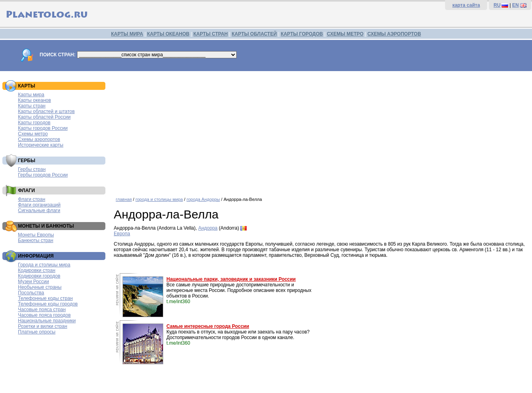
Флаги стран (32, 199)
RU (497, 5)
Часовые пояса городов (44, 315)
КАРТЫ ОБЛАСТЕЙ (254, 34)
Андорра (208, 228)
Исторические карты (41, 145)
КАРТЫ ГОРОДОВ (302, 34)
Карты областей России (44, 117)
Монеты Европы (36, 235)
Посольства (31, 293)
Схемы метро (33, 134)
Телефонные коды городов (48, 304)
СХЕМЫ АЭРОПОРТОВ (394, 34)
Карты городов (34, 123)
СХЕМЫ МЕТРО (345, 34)
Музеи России (34, 282)
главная (124, 199)
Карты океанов (35, 100)
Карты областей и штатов (46, 111)
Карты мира (31, 95)
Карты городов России (43, 128)
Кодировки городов (39, 276)
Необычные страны (40, 287)
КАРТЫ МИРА (127, 34)
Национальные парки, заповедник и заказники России (231, 279)
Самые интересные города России (208, 326)
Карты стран (32, 106)
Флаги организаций (39, 205)
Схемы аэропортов (39, 139)
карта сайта (466, 5)
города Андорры (203, 199)
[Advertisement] (321, 131)
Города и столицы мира (44, 265)
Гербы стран (32, 169)
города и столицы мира (159, 199)
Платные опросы (37, 332)
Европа (122, 234)
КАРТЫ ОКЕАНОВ (168, 34)
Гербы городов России (43, 175)
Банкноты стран (36, 240)
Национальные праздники (47, 321)
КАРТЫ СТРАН (211, 34)
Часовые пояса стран (42, 310)
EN (515, 5)
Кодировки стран (37, 270)
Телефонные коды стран (45, 298)
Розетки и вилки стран (43, 326)
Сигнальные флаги (39, 210)
